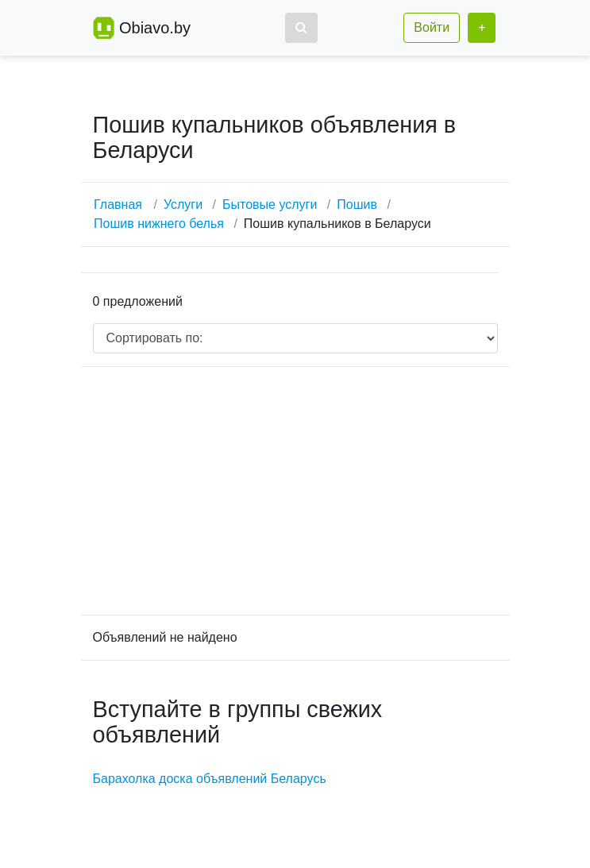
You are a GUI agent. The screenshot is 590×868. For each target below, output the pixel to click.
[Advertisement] (295, 491)
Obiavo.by (155, 28)
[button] (301, 28)
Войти (432, 27)
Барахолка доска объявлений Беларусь (210, 779)
